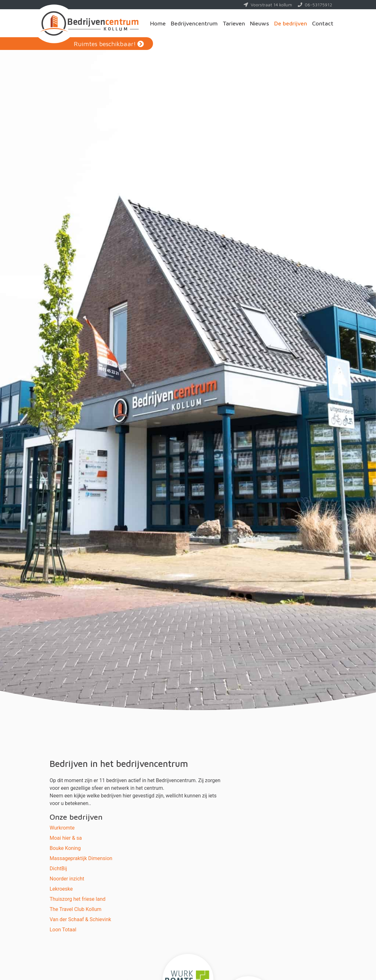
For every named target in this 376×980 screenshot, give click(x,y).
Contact (323, 23)
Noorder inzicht (67, 879)
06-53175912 (315, 5)
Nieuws (260, 23)
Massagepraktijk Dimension (81, 858)
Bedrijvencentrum (194, 23)
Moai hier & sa (66, 838)
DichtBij (58, 869)
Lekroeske (61, 889)
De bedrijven (291, 23)
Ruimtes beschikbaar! (105, 44)
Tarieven (234, 23)
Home (158, 23)
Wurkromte (62, 828)
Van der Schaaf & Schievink (80, 919)
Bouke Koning (65, 848)
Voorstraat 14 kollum (268, 5)
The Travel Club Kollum (76, 909)
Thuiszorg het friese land (78, 899)
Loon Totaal (63, 930)
